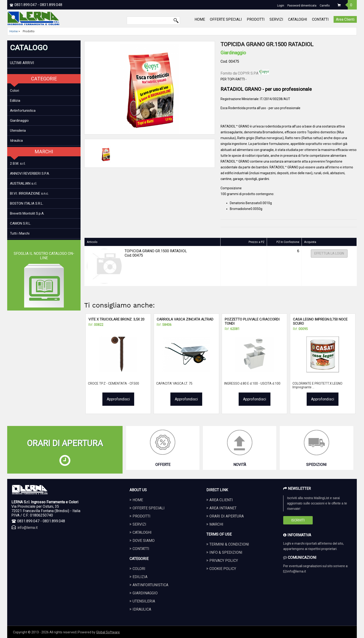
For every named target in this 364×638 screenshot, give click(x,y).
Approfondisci (118, 399)
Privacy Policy (224, 561)
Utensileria (18, 131)
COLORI (139, 569)
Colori (15, 91)
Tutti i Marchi (20, 233)
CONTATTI (320, 19)
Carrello (325, 6)
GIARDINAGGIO (145, 593)
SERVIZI (276, 19)
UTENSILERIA (144, 601)
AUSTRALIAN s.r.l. (23, 183)
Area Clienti (345, 19)
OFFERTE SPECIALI (226, 19)
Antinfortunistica (23, 111)
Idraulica (16, 141)
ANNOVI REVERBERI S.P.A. (30, 173)
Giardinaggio (19, 121)
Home (14, 31)
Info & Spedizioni (226, 552)
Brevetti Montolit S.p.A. (27, 213)
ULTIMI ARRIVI (22, 63)
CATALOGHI (298, 19)
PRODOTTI (256, 19)
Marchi (216, 524)
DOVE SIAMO (144, 541)
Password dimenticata (302, 6)
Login (281, 6)
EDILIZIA (140, 577)
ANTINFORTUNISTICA (150, 585)
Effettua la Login (329, 253)
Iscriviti (298, 520)
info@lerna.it (28, 528)
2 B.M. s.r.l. (18, 164)
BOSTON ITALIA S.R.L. (27, 203)
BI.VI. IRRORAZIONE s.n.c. (29, 193)
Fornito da (245, 73)
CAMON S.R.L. (21, 223)
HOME (200, 19)
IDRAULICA (142, 609)
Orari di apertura (227, 516)
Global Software (108, 632)
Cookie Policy (223, 569)
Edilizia (15, 101)
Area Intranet (223, 508)
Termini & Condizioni (229, 544)
